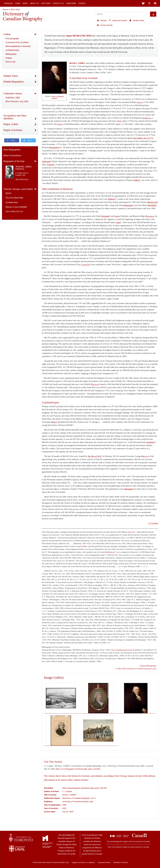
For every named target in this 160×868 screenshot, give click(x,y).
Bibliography (11, 54)
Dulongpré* (129, 489)
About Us (34, 3)
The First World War (14, 198)
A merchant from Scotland (17, 42)
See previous (22, 179)
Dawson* (132, 532)
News (25, 3)
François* (51, 165)
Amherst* (112, 199)
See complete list (14, 211)
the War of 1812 (95, 456)
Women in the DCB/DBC (16, 207)
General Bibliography (148, 666)
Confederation (12, 202)
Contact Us (58, 3)
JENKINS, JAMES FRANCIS (24, 168)
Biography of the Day (14, 161)
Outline (7, 34)
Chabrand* (46, 161)
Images (9, 58)
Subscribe (71, 3)
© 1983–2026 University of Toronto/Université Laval (136, 669)
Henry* (54, 422)
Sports (8, 193)
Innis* (119, 222)
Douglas (95, 384)
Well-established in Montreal (18, 46)
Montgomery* (55, 147)
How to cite (10, 62)
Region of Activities (13, 130)
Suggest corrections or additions (83, 862)
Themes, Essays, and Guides (18, 189)
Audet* (85, 546)
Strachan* (150, 442)
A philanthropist (12, 50)
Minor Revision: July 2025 (17, 101)
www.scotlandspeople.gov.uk (121, 650)
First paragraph (12, 39)
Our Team (46, 3)
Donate (82, 3)
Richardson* (129, 205)
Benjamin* (106, 216)
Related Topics (11, 76)
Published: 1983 (13, 98)
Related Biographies (14, 82)
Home (18, 3)
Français (8, 3)
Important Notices (104, 862)
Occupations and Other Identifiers (15, 117)
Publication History (13, 94)
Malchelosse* (111, 552)
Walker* (137, 180)
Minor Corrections (12, 156)
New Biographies (12, 150)
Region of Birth (11, 124)
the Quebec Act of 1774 (143, 138)
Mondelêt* (152, 205)
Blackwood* (153, 202)
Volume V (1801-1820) (11, 9)
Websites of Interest (121, 862)
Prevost (145, 456)
